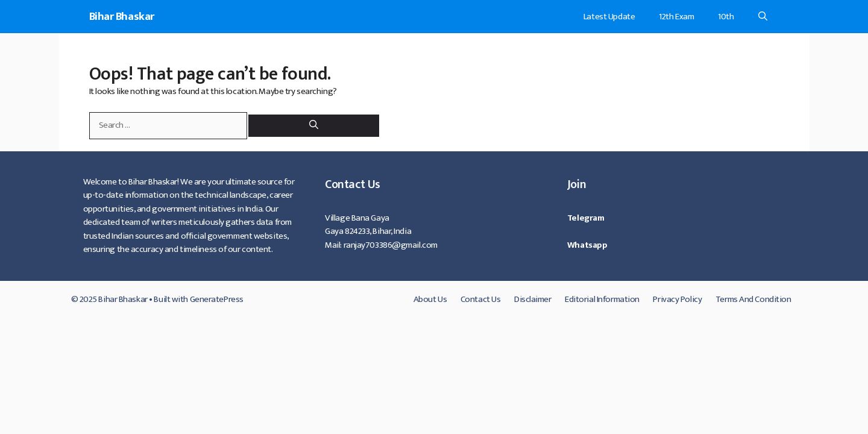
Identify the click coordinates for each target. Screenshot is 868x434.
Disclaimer (533, 299)
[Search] (314, 126)
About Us (430, 299)
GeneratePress (217, 299)
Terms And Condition (753, 299)
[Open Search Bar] (763, 17)
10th (726, 17)
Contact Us (481, 299)
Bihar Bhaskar (122, 17)
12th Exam (676, 17)
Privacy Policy (677, 299)
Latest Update (609, 17)
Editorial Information (602, 299)
